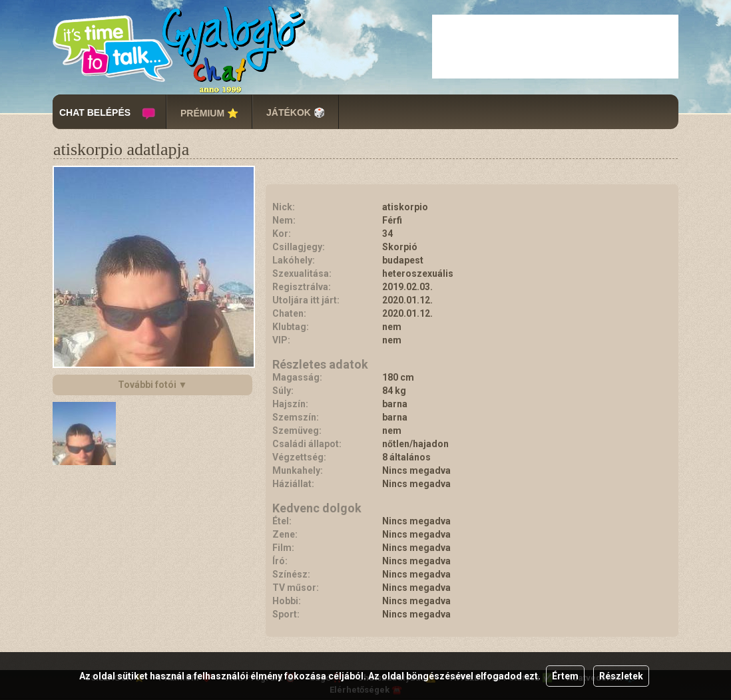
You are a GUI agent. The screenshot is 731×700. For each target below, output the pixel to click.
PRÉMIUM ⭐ (209, 113)
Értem (565, 676)
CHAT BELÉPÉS (95, 112)
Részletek (621, 676)
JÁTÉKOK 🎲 (296, 112)
